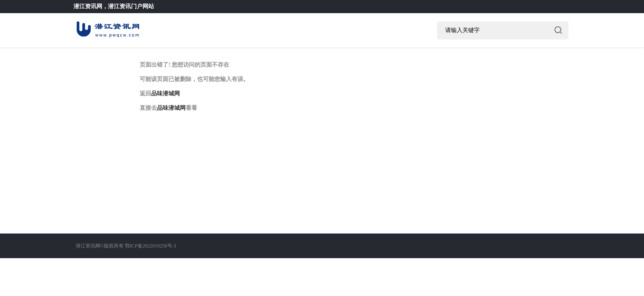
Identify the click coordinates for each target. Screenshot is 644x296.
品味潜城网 (166, 94)
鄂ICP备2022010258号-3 (151, 246)
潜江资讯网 (88, 6)
